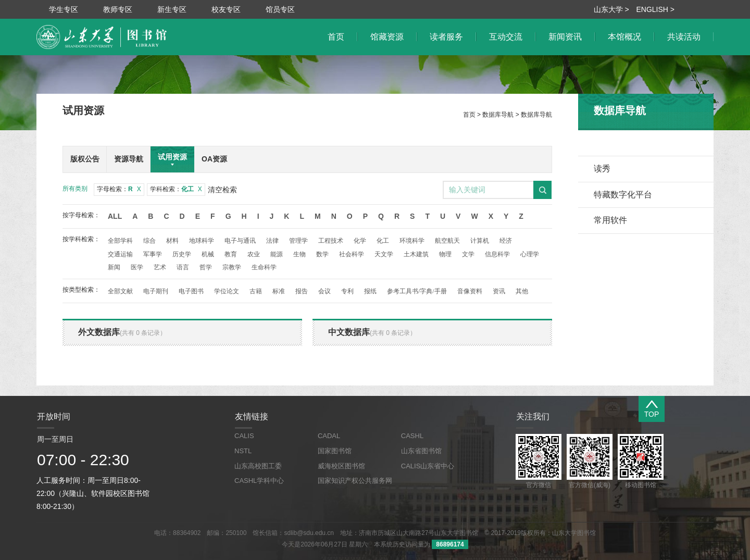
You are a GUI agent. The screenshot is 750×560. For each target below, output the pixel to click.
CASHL (412, 436)
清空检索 (222, 190)
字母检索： (119, 189)
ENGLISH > (655, 9)
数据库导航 (498, 115)
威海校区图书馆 (341, 466)
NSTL (243, 451)
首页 (469, 115)
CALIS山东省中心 (428, 466)
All (115, 216)
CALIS (244, 436)
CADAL (329, 436)
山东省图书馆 (421, 451)
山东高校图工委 (258, 466)
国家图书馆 (335, 451)
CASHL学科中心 (259, 481)
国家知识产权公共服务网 (355, 481)
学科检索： (176, 189)
